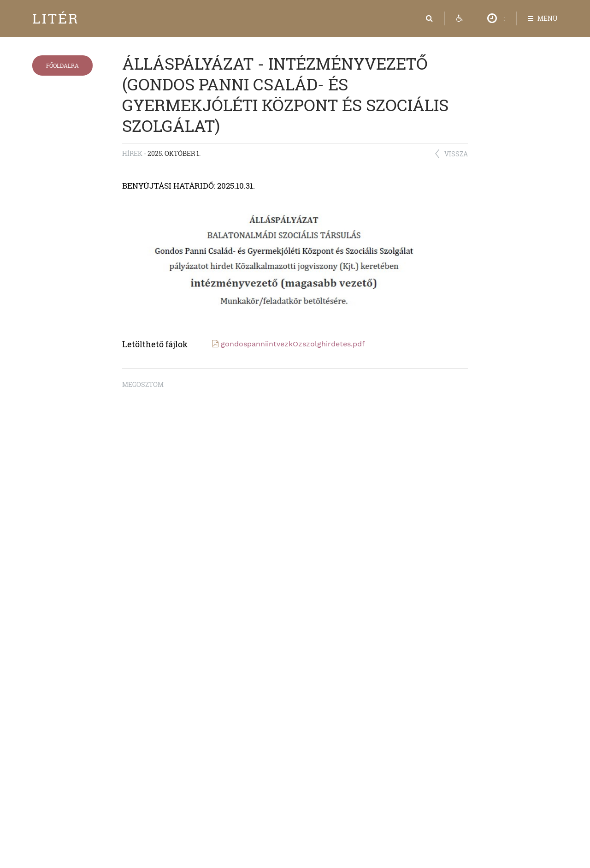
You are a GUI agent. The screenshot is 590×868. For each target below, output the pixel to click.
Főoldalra (62, 65)
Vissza (456, 154)
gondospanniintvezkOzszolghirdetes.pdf (293, 344)
